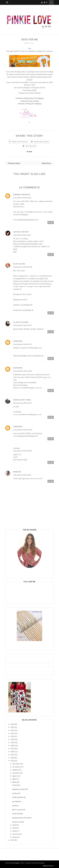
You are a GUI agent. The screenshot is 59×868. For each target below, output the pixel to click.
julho (14, 779)
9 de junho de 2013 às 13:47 (22, 235)
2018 (12, 746)
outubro (15, 770)
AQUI (26, 82)
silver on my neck (19, 810)
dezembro (16, 764)
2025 (12, 724)
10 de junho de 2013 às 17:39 (22, 403)
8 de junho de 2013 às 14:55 (22, 198)
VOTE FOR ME (17, 814)
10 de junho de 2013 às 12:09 (23, 371)
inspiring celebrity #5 (20, 789)
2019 (12, 743)
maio (14, 825)
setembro (16, 773)
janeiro (15, 837)
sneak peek (16, 793)
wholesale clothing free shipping (29, 104)
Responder (51, 222)
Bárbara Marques (22, 195)
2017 (12, 749)
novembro (16, 767)
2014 (12, 758)
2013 (12, 761)
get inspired (17, 801)
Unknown (18, 341)
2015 (12, 755)
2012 (12, 840)
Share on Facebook (19, 142)
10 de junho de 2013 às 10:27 (22, 325)
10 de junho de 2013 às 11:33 (22, 344)
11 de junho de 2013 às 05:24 (22, 451)
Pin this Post (31, 146)
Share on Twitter (41, 142)
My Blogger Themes (19, 863)
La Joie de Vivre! (21, 322)
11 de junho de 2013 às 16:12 (22, 475)
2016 (12, 752)
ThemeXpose (41, 863)
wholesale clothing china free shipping (30, 98)
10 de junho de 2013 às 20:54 (23, 430)
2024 (12, 727)
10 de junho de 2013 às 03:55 (23, 267)
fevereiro (16, 834)
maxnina (15, 806)
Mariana (17, 472)
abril (14, 828)
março (15, 831)
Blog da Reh (19, 264)
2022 (12, 733)
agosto (15, 776)
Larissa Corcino (21, 232)
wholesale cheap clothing (30, 101)
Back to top (49, 866)
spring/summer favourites (22, 818)
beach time (16, 785)
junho (14, 782)
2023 (12, 730)
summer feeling (18, 822)
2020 (12, 739)
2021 (12, 736)
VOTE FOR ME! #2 (19, 797)
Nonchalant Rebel (22, 400)
